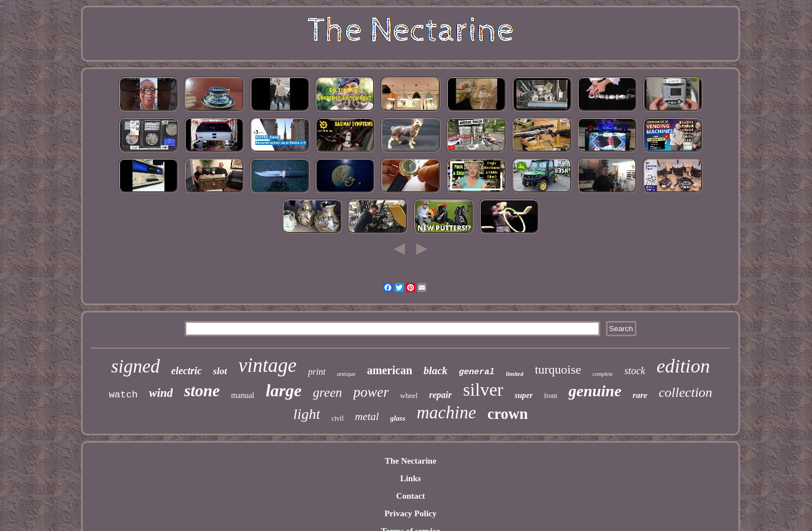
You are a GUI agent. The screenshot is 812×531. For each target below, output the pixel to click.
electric (186, 371)
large (283, 390)
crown (508, 414)
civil (337, 418)
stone (202, 391)
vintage (268, 365)
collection (685, 392)
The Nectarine (410, 461)
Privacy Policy (411, 513)
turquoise (558, 369)
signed (135, 366)
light (307, 414)
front (551, 396)
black (435, 371)
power (371, 392)
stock (634, 371)
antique (346, 374)
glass (398, 418)
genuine (595, 391)
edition (683, 366)
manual (243, 395)
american (390, 370)
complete (602, 374)
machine (446, 412)
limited (514, 374)
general (476, 372)
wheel (409, 395)
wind (161, 393)
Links (411, 478)
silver (483, 389)
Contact (411, 496)
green (328, 393)
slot (220, 371)
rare (640, 395)
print (317, 372)
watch (123, 395)
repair (441, 395)
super (524, 395)
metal (367, 416)
